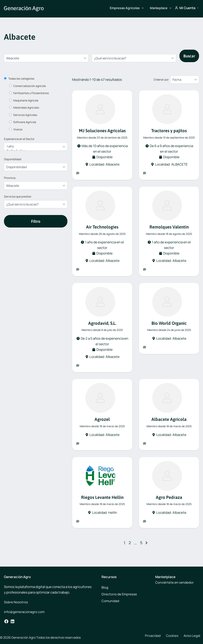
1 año (34, 146)
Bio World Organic (169, 323)
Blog (105, 587)
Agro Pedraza (169, 498)
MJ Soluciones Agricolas (102, 131)
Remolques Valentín (169, 227)
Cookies (169, 636)
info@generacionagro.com (24, 612)
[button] (142, 8)
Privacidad (151, 636)
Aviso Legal (187, 636)
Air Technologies (102, 227)
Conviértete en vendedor (175, 582)
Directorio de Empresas (119, 594)
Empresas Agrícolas (127, 8)
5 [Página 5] (141, 544)
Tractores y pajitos (169, 131)
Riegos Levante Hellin (102, 498)
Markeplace (161, 8)
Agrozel (102, 420)
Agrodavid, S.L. (102, 323)
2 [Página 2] (130, 544)
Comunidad (110, 601)
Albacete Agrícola (169, 420)
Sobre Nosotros (16, 602)
